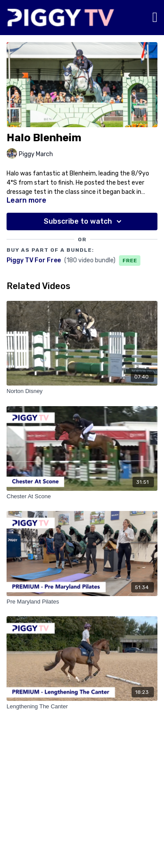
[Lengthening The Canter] (82, 707)
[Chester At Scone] (82, 497)
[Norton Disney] (82, 391)
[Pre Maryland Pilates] (82, 602)
